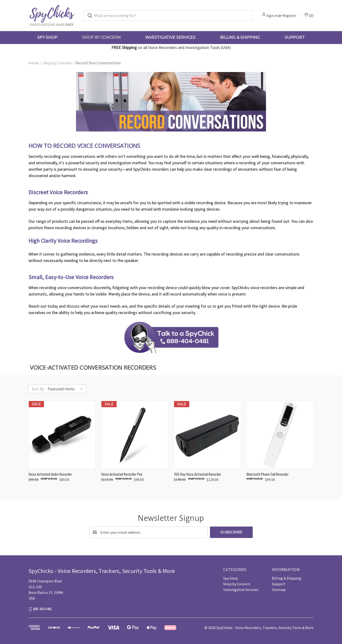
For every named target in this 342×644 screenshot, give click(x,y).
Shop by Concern (101, 37)
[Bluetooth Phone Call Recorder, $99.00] (280, 435)
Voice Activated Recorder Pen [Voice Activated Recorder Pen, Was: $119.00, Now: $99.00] (122, 474)
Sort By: (38, 389)
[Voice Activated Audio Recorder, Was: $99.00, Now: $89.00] (62, 435)
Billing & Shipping (240, 37)
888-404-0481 (43, 609)
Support (295, 37)
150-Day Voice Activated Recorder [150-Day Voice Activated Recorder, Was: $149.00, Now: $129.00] (197, 474)
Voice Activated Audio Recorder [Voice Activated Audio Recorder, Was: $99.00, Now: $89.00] (50, 474)
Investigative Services (170, 37)
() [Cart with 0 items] (309, 15)
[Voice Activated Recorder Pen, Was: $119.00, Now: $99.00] (135, 435)
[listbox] (66, 389)
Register (289, 15)
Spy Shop (47, 37)
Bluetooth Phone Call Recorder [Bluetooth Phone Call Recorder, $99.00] (268, 474)
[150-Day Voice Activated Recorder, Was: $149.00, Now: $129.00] (207, 435)
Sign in (272, 15)
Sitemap (279, 590)
